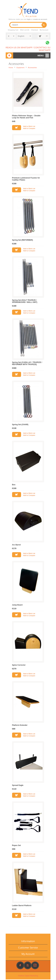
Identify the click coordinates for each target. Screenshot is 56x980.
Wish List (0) (25, 31)
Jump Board (17, 606)
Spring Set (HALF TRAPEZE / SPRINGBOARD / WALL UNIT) (25, 302)
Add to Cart (17, 128)
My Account (44, 31)
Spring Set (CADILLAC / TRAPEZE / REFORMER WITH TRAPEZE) (27, 364)
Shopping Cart (13, 31)
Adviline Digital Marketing (28, 976)
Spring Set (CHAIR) (20, 425)
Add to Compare (29, 129)
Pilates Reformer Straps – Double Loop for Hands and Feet (26, 117)
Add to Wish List (29, 127)
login (29, 19)
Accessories (32, 68)
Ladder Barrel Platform (22, 906)
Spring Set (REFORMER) (23, 241)
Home (11, 68)
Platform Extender (20, 726)
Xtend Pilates (9, 56)
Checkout (34, 31)
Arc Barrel (16, 545)
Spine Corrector (19, 666)
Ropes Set (17, 846)
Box (14, 485)
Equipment (20, 68)
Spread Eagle (18, 786)
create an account (40, 19)
